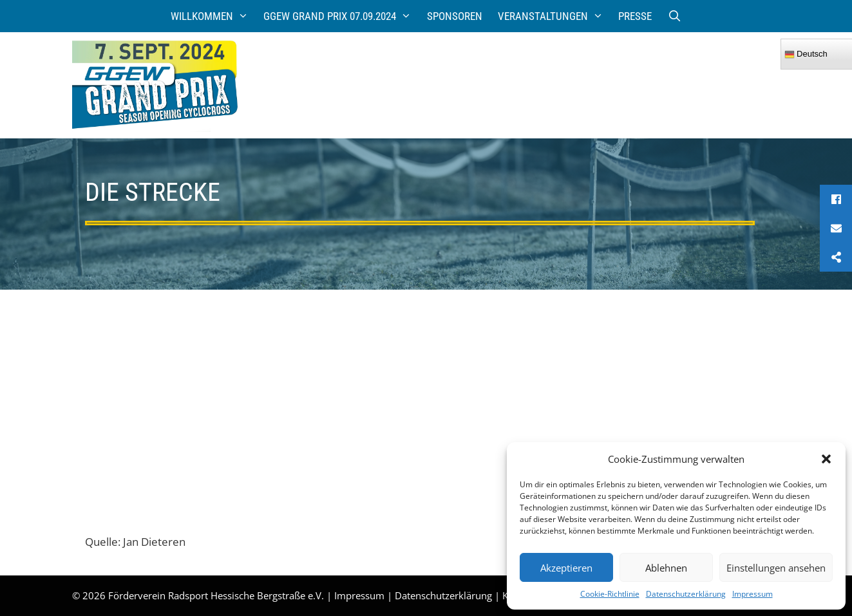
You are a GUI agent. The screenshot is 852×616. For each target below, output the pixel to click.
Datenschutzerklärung (686, 594)
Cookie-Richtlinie (610, 594)
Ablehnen (666, 568)
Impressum (753, 594)
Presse (635, 16)
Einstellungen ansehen (776, 568)
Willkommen (213, 16)
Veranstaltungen (554, 16)
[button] (826, 459)
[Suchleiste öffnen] (674, 16)
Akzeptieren (566, 568)
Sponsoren (455, 16)
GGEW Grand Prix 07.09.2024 (341, 16)
